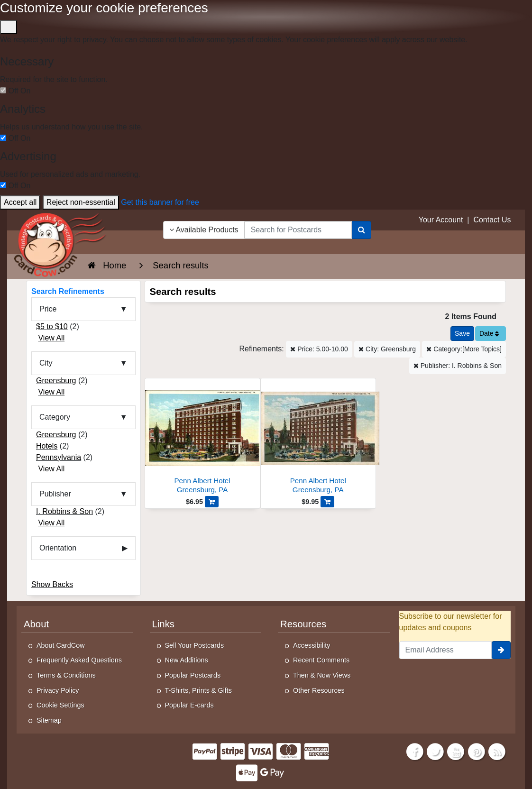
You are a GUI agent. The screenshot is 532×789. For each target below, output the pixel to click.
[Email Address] (446, 650)
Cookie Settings (60, 705)
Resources (303, 624)
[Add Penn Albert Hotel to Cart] (212, 502)
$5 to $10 (52, 326)
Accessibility (312, 645)
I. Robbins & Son (64, 511)
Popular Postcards (193, 675)
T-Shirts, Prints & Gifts (199, 690)
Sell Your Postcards (195, 645)
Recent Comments (321, 660)
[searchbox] (298, 230)
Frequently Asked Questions (79, 660)
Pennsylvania (59, 457)
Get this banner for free (160, 202)
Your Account (441, 220)
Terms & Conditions (66, 675)
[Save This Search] (462, 334)
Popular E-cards (189, 705)
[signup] (501, 650)
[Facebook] (415, 751)
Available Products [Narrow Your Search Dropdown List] (204, 230)
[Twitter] (435, 751)
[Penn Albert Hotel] (202, 438)
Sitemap (49, 720)
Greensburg (56, 381)
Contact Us (492, 220)
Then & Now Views (322, 675)
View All (51, 338)
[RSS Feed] (497, 751)
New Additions (187, 660)
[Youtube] (456, 751)
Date (489, 333)
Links (163, 624)
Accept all (20, 202)
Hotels (47, 446)
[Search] (362, 230)
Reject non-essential (81, 202)
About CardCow (61, 645)
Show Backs (52, 584)
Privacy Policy (58, 690)
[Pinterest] (477, 751)
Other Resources (319, 690)
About (36, 624)
